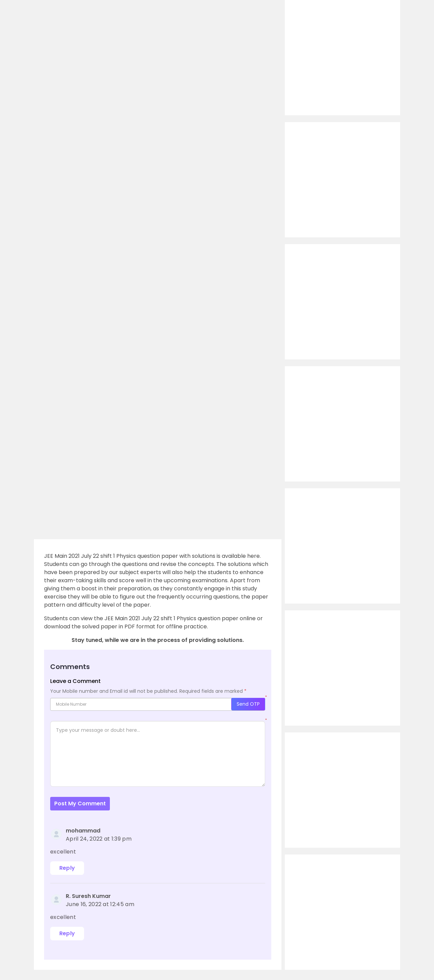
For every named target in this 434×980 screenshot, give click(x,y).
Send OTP (248, 704)
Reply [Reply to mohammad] (67, 868)
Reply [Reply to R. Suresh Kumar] (67, 933)
